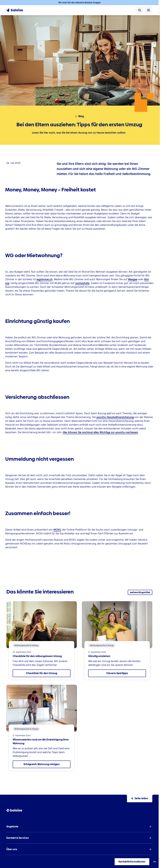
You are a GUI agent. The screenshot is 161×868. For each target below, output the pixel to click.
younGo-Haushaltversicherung (115, 417)
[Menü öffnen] (148, 10)
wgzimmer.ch (44, 279)
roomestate (82, 283)
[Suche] (140, 10)
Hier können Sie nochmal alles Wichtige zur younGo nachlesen (100, 432)
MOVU (57, 530)
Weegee (133, 279)
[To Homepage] (17, 10)
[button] (79, 827)
